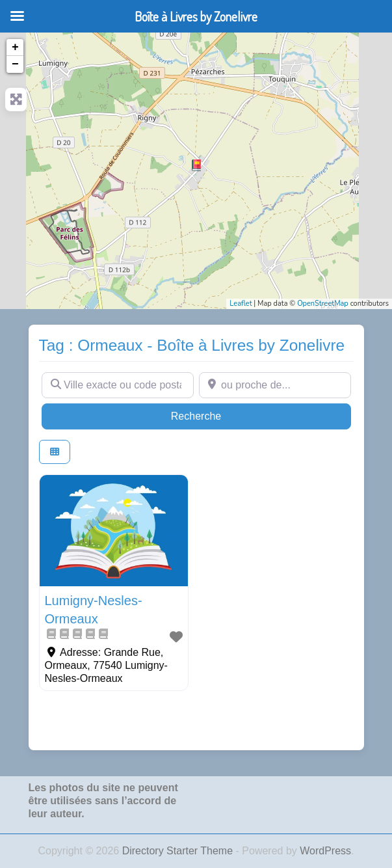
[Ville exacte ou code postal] (118, 385)
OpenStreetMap (323, 304)
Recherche (221, 415)
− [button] (15, 64)
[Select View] (55, 452)
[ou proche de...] (275, 385)
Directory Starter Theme (179, 851)
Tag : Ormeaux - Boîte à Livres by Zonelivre (192, 345)
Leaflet (241, 304)
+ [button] (15, 47)
